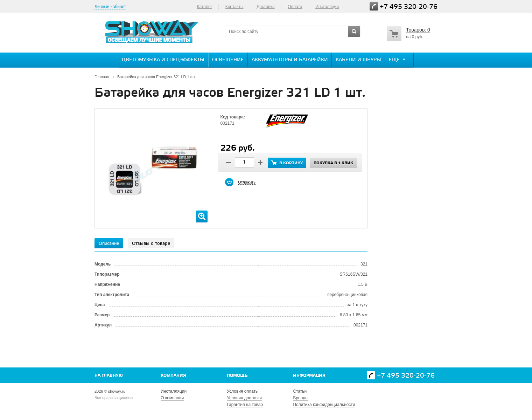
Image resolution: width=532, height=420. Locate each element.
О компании (172, 398)
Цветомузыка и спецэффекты (163, 60)
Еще (398, 60)
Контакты (234, 7)
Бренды (300, 398)
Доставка (266, 7)
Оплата (295, 7)
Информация (309, 376)
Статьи (300, 391)
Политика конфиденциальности (324, 405)
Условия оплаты (243, 391)
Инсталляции (174, 391)
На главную (109, 376)
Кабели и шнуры (358, 60)
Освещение (228, 60)
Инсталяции (327, 7)
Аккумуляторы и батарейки (290, 60)
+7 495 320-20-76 (409, 7)
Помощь (237, 376)
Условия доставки (244, 398)
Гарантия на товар (245, 405)
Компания (173, 376)
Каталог (204, 7)
